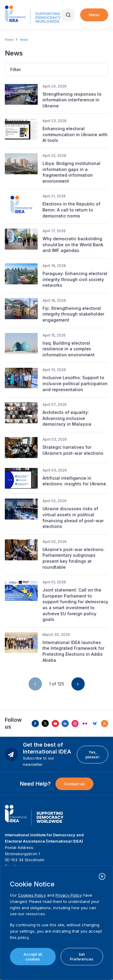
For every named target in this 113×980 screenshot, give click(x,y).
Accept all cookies (33, 957)
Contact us (74, 784)
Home (9, 40)
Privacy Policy (69, 895)
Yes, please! (93, 754)
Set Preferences (82, 957)
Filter (16, 69)
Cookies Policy (32, 895)
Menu (94, 15)
